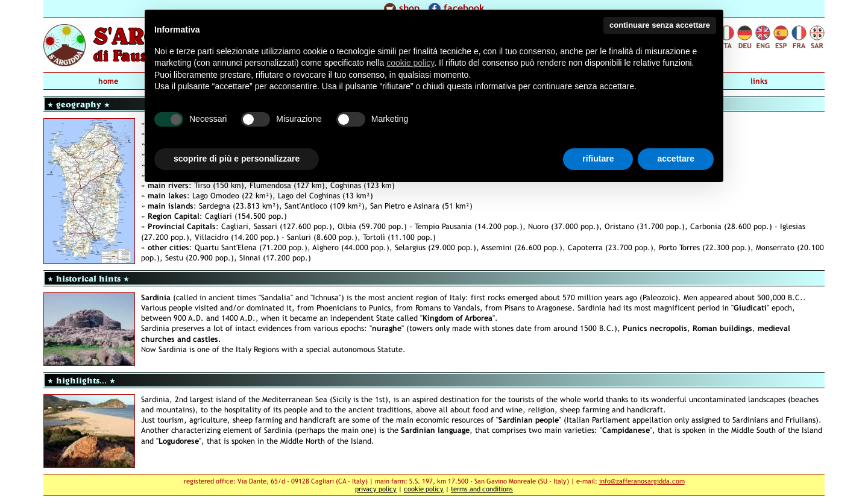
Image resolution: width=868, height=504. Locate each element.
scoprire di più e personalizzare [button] (237, 159)
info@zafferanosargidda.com (642, 481)
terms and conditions (482, 489)
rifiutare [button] (598, 159)
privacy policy (376, 489)
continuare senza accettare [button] (660, 25)
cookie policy (424, 489)
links (759, 81)
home (108, 81)
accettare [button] (676, 159)
